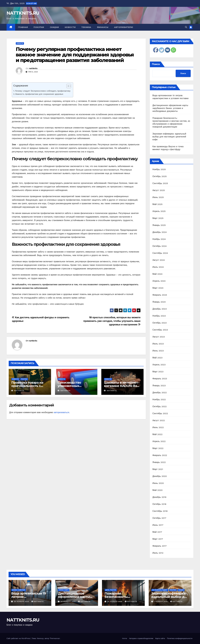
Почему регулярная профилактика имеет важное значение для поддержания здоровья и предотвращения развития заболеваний (75, 55)
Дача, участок (111, 590)
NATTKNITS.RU (23, 13)
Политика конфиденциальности (180, 638)
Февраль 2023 (160, 379)
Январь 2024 (159, 302)
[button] (186, 27)
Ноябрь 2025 (159, 169)
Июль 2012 (158, 553)
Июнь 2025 (158, 197)
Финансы (103, 27)
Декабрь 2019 (159, 497)
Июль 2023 (158, 344)
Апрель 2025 (159, 211)
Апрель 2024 (159, 281)
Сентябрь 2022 (160, 413)
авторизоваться (61, 412)
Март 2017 (158, 539)
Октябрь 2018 (159, 504)
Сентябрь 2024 (160, 253)
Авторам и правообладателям (141, 638)
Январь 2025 (159, 225)
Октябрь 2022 (160, 406)
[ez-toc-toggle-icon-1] (67, 87)
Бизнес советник (19, 590)
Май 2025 (157, 204)
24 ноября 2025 (68, 602)
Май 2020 (158, 490)
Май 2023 (157, 358)
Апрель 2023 (159, 365)
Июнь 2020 (158, 483)
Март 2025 (158, 218)
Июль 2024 (158, 267)
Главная (23, 27)
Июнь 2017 (158, 525)
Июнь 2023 (158, 351)
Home (125, 638)
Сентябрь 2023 (160, 330)
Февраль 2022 (160, 455)
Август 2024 (159, 260)
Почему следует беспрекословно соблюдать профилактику (43, 91)
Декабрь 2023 (160, 309)
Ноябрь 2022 (159, 399)
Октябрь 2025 (160, 176)
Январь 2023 (159, 386)
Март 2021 (158, 469)
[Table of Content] (69, 86)
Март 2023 (158, 372)
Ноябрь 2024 (159, 239)
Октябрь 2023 (160, 323)
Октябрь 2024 (160, 246)
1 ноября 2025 (161, 602)
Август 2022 (159, 420)
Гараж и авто (64, 590)
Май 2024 (157, 274)
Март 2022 (158, 448)
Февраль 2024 (160, 295)
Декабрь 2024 (160, 232)
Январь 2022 (159, 462)
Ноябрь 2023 (159, 316)
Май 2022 (157, 434)
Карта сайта (160, 638)
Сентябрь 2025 (160, 183)
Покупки (39, 27)
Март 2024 (158, 288)
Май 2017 (157, 532)
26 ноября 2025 (22, 602)
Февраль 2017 (160, 546)
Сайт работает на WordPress (19, 638)
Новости (70, 27)
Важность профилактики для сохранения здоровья (39, 94)
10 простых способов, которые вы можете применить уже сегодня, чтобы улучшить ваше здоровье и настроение (112, 321)
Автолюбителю (124, 27)
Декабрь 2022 (160, 393)
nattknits (33, 68)
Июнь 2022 (158, 427)
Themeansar (55, 638)
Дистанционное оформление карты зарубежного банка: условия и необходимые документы (170, 108)
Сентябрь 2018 (160, 511)
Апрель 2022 (159, 441)
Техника (86, 27)
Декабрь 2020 (160, 476)
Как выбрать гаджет (160, 590)
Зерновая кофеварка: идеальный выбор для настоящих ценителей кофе (169, 137)
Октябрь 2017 (159, 518)
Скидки (54, 27)
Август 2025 (159, 190)
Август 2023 (159, 337)
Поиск (156, 64)
